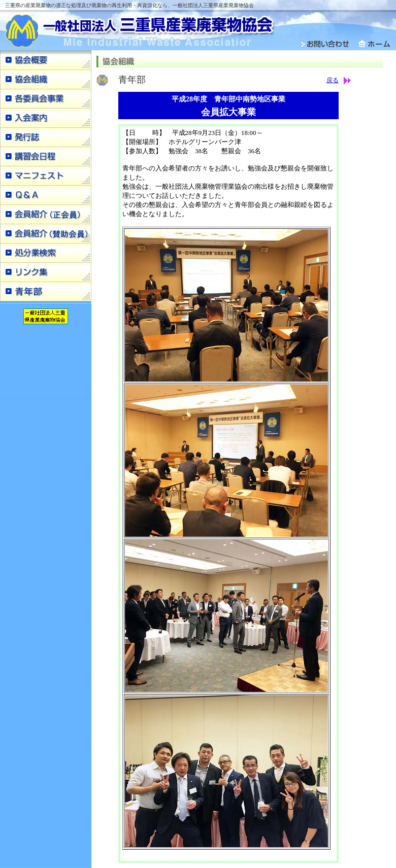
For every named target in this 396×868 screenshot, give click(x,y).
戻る (333, 80)
